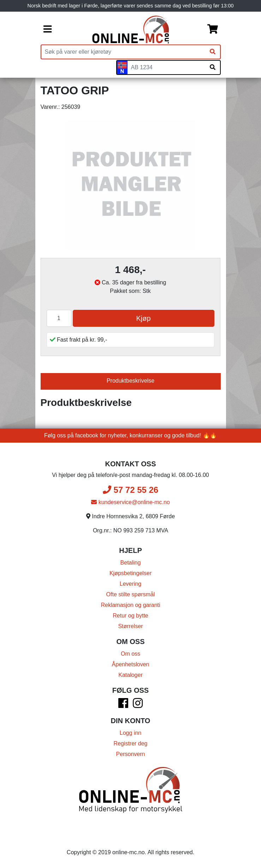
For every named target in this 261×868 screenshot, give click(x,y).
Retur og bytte (130, 616)
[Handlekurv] (213, 30)
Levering (130, 584)
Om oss (130, 654)
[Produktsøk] (123, 52)
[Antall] (59, 318)
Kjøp (143, 318)
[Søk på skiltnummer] (213, 67)
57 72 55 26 (130, 490)
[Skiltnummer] (166, 67)
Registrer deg (130, 743)
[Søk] (213, 52)
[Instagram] (138, 705)
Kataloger (130, 675)
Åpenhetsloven (131, 664)
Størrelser (130, 626)
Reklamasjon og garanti (130, 605)
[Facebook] (123, 705)
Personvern (131, 754)
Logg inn (130, 733)
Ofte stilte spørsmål (131, 594)
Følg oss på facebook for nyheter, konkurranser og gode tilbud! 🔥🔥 (130, 435)
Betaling (131, 563)
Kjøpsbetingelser (130, 573)
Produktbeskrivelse (130, 381)
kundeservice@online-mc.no (130, 502)
